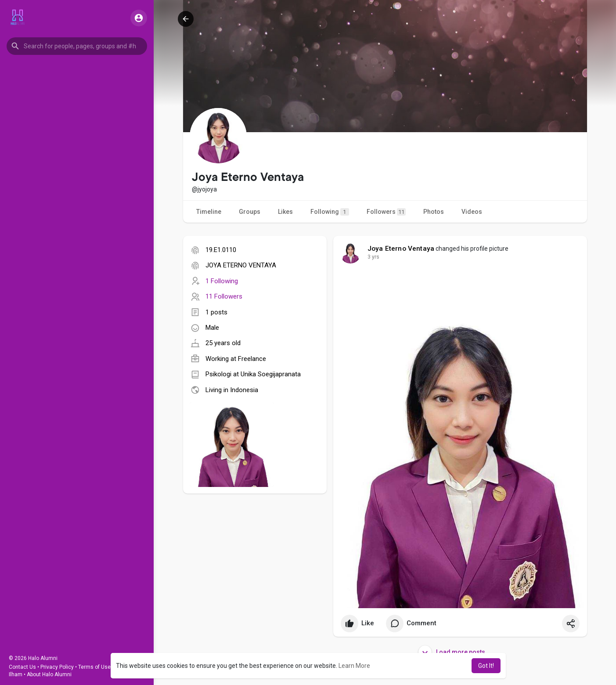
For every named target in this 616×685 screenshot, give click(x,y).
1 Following (222, 281)
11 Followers (224, 296)
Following (330, 212)
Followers (386, 212)
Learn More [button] (354, 666)
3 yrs (373, 257)
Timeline (209, 212)
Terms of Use (94, 667)
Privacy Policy (57, 667)
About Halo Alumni (49, 674)
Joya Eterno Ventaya (401, 249)
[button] (77, 46)
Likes (285, 212)
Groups (250, 212)
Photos (434, 212)
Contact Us (22, 667)
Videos (472, 212)
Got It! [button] (486, 666)
